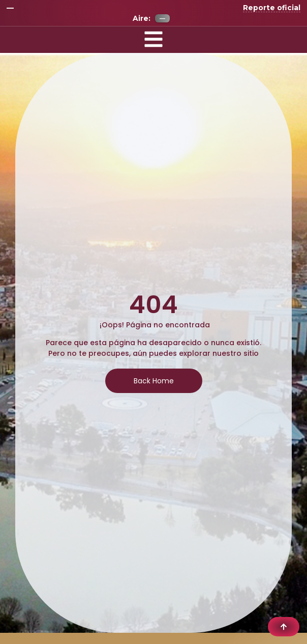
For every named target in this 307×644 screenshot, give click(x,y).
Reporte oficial (272, 8)
